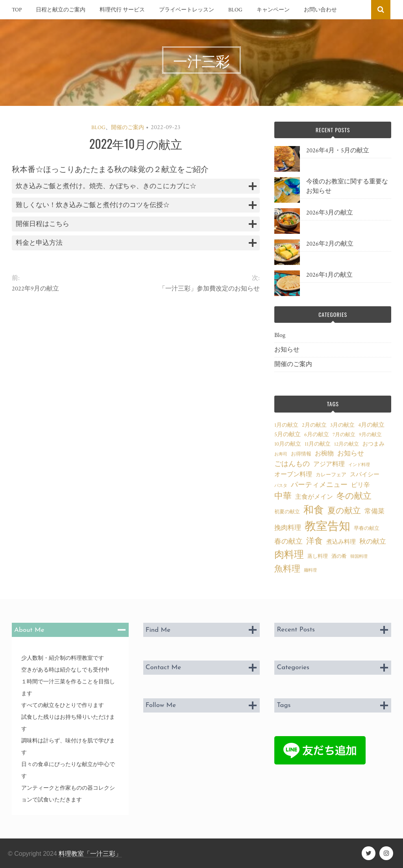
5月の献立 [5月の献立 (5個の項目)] (287, 434)
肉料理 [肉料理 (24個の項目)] (289, 555)
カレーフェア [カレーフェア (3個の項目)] (331, 475)
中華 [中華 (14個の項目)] (283, 496)
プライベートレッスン (187, 10)
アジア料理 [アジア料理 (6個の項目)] (329, 464)
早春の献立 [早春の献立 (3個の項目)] (367, 528)
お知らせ (287, 350)
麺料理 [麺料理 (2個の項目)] (310, 570)
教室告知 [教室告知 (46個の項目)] (327, 526)
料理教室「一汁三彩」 (90, 854)
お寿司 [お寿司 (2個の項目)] (281, 454)
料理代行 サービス (122, 10)
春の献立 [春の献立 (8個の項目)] (288, 541)
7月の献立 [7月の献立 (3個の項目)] (344, 435)
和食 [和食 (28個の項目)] (314, 510)
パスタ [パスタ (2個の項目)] (281, 486)
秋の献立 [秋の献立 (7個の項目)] (373, 542)
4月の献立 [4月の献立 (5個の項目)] (371, 425)
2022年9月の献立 (35, 289)
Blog (235, 10)
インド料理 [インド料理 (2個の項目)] (359, 465)
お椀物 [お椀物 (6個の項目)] (324, 453)
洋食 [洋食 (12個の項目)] (314, 541)
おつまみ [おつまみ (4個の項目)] (373, 444)
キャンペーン (273, 10)
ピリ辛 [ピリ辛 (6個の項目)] (360, 485)
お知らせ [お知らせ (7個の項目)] (351, 453)
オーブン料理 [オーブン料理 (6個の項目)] (293, 474)
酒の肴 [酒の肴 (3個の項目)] (339, 556)
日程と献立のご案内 (61, 10)
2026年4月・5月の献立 (338, 151)
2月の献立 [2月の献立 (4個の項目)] (314, 425)
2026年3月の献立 (330, 213)
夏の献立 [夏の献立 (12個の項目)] (344, 511)
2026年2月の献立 (330, 244)
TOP (17, 10)
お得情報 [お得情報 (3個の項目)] (301, 454)
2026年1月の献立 (329, 275)
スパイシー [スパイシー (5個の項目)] (365, 474)
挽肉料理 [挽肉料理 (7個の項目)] (288, 528)
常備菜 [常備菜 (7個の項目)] (374, 511)
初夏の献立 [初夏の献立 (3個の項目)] (287, 512)
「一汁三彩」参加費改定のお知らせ (209, 289)
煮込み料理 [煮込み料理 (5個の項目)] (341, 542)
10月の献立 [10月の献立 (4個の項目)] (288, 444)
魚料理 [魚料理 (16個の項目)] (287, 569)
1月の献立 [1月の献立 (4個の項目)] (286, 425)
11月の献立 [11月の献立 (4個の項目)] (318, 444)
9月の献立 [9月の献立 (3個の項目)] (370, 435)
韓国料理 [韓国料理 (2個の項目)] (359, 557)
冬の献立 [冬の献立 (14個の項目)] (354, 496)
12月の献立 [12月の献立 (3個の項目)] (347, 444)
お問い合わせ (320, 10)
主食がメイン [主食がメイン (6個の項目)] (314, 497)
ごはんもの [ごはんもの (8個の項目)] (292, 464)
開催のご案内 (128, 128)
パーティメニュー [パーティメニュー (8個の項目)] (319, 485)
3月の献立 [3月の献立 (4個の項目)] (342, 425)
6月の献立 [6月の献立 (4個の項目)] (317, 435)
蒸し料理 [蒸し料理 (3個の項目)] (318, 556)
